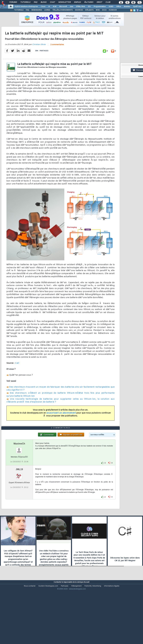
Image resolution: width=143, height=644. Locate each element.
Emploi (77, 2)
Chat (52, 2)
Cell (17, 372)
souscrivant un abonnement (61, 421)
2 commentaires (57, 53)
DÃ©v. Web (80, 7)
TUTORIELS (19, 10)
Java (71, 7)
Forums (13, 2)
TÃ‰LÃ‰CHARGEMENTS (63, 10)
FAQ (36, 2)
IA (49, 7)
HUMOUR (113, 10)
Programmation (100, 7)
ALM (55, 7)
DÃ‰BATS (89, 10)
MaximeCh (19, 469)
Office (119, 7)
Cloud (43, 7)
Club (108, 2)
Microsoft (63, 7)
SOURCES (79, 10)
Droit (99, 2)
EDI (89, 7)
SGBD (111, 7)
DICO (104, 10)
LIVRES (47, 10)
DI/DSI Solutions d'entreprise (26, 7)
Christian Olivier (39, 53)
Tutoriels (25, 2)
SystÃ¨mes (137, 7)
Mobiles (127, 7)
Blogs (44, 2)
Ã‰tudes (89, 2)
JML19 (19, 495)
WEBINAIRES (37, 10)
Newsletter (65, 2)
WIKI (98, 10)
